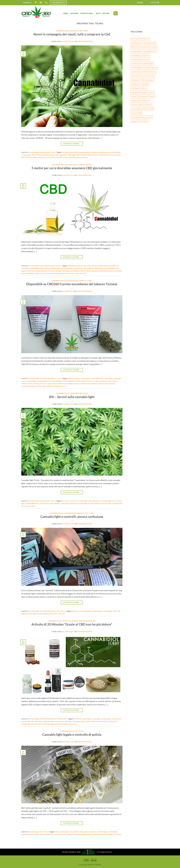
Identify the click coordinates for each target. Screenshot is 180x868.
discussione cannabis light (78, 503)
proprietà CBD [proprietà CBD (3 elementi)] (136, 113)
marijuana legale (43, 614)
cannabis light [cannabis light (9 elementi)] (136, 68)
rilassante (72, 157)
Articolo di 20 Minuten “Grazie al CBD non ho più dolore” (72, 624)
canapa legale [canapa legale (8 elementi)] (136, 51)
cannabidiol (25, 268)
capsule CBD (26, 721)
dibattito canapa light (61, 503)
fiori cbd (90, 503)
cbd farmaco (30, 271)
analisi (57, 832)
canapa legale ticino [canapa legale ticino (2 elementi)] (149, 51)
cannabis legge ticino (108, 501)
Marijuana (70, 834)
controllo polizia (61, 834)
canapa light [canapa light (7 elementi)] (135, 55)
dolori (23, 157)
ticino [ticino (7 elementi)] (146, 121)
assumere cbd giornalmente (100, 266)
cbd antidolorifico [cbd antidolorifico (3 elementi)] (137, 76)
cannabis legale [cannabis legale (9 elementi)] (148, 63)
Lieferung (36, 384)
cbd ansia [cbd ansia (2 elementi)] (153, 72)
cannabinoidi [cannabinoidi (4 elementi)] (136, 59)
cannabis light (26, 155)
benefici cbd (115, 266)
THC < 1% (57, 614)
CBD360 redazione (85, 41)
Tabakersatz (57, 386)
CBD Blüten (39, 721)
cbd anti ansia (56, 268)
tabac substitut (48, 386)
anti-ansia (65, 152)
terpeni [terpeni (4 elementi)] (134, 121)
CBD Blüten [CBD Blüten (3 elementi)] (135, 80)
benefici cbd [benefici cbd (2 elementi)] (145, 47)
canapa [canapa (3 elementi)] (154, 47)
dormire (29, 157)
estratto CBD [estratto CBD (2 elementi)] (136, 101)
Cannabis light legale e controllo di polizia (72, 735)
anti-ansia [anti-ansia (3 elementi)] (135, 39)
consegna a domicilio (100, 381)
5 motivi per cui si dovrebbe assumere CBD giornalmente (72, 168)
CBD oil (79, 155)
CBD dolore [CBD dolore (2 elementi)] (135, 84)
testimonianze (67, 724)
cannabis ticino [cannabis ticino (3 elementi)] (136, 72)
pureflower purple (72, 384)
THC (87, 513)
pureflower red (84, 384)
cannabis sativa (38, 834)
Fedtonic (24, 384)
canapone (93, 832)
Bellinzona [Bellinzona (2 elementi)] (135, 47)
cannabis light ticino (69, 381)
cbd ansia (38, 155)
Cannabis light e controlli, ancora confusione (72, 517)
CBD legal (58, 271)
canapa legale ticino (97, 378)
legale (34, 614)
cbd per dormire (93, 155)
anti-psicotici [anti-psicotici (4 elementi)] (145, 39)
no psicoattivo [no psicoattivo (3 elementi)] (136, 109)
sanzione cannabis (107, 834)
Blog (98, 13)
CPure (110, 381)
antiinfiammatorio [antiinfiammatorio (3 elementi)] (137, 43)
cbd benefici (78, 268)
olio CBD (59, 157)
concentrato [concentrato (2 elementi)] (143, 96)
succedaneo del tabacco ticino (32, 386)
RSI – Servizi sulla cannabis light (72, 397)
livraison (43, 384)
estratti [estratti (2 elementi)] (152, 96)
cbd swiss (119, 271)
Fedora (115, 381)
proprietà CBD (59, 273)
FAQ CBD (106, 13)
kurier (30, 384)
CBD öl (84, 155)
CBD (33, 155)
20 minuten (77, 719)
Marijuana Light (49, 724)
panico (65, 157)
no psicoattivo (51, 157)
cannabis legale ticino (44, 381)
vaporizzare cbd (81, 273)
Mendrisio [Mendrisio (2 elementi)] (148, 105)
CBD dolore (60, 721)
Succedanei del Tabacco (76, 281)
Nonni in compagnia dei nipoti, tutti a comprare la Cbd (72, 34)
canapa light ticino (94, 501)
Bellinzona (106, 152)
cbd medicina (75, 271)
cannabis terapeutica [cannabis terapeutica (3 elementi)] (150, 68)
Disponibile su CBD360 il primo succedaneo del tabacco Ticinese (72, 284)
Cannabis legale (63, 31)
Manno (55, 384)
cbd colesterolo (88, 268)
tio (87, 157)
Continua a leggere (72, 144)
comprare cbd (40, 273)
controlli (29, 614)
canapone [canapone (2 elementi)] (145, 55)
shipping (112, 384)
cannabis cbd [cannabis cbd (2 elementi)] (136, 63)
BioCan (74, 611)
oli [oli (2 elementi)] (144, 109)
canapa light (108, 378)
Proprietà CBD (76, 31)
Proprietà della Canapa (75, 165)
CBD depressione (61, 155)
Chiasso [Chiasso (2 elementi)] (134, 96)
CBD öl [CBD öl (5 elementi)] (151, 92)
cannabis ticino (44, 503)
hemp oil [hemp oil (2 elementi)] (145, 101)
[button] (140, 3)
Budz (78, 378)
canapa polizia (84, 832)
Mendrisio (42, 157)
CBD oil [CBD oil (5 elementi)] (144, 88)
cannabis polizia (27, 834)
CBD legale (72, 155)
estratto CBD (26, 724)
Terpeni (89, 165)
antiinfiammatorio (85, 152)
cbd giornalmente (41, 271)
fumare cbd (49, 273)
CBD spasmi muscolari (107, 155)
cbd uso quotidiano (28, 273)
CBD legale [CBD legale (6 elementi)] (135, 88)
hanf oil (33, 724)
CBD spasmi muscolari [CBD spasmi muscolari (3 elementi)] (139, 92)
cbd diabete (111, 268)
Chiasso (118, 155)
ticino (83, 157)
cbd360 (83, 381)
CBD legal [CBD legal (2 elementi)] (145, 84)
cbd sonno (95, 271)
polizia (51, 614)
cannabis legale (115, 152)
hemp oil (40, 724)
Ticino (85, 31)
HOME (66, 13)
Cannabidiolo (35, 268)
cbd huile (51, 271)
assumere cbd (97, 152)
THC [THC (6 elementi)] (140, 121)
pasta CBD (58, 724)
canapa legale (85, 378)
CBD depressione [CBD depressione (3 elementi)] (148, 80)
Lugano (35, 157)
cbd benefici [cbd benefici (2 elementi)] (150, 76)
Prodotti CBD (87, 13)
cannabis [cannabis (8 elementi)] (146, 59)
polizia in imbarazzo (93, 834)
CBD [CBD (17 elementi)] (146, 72)
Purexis (106, 384)
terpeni (78, 157)
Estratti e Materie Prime (73, 621)
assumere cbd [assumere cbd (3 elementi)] (151, 43)
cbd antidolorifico (49, 155)
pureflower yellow (96, 384)
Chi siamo (74, 13)
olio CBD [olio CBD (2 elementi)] (150, 109)
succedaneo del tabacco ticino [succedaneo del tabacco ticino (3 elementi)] (142, 117)
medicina (97, 503)
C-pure (80, 611)
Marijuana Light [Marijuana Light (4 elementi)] (137, 105)
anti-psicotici (74, 152)
